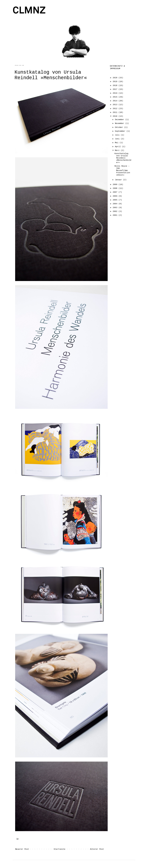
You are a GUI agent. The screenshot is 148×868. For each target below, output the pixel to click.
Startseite (60, 849)
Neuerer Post (22, 849)
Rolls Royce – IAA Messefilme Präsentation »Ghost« (122, 171)
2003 (116, 208)
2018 (116, 86)
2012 (116, 109)
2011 (116, 112)
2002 (116, 211)
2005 (116, 200)
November (120, 123)
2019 (116, 82)
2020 (116, 78)
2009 (116, 185)
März (118, 150)
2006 (116, 196)
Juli (118, 135)
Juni (118, 139)
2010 (116, 116)
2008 (116, 188)
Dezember (120, 120)
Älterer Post (97, 849)
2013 (116, 105)
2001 (116, 215)
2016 (116, 93)
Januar (119, 180)
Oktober (120, 127)
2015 (116, 97)
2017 (116, 89)
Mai (117, 143)
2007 (116, 192)
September (121, 131)
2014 (116, 101)
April (118, 147)
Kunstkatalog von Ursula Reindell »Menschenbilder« (123, 158)
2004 (116, 204)
